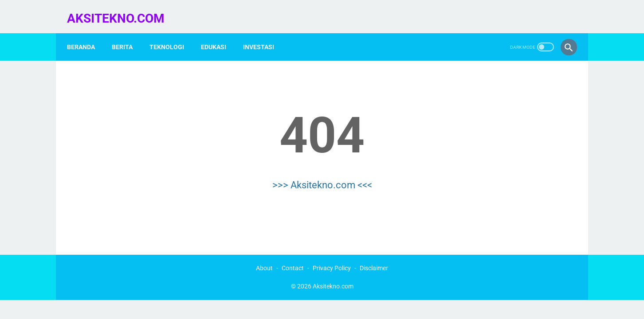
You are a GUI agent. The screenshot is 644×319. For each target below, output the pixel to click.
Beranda (86, 35)
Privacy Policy (332, 266)
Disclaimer (374, 266)
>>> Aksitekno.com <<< (322, 176)
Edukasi (218, 35)
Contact (293, 266)
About (264, 266)
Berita (127, 35)
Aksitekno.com (121, 10)
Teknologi (172, 35)
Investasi (263, 35)
